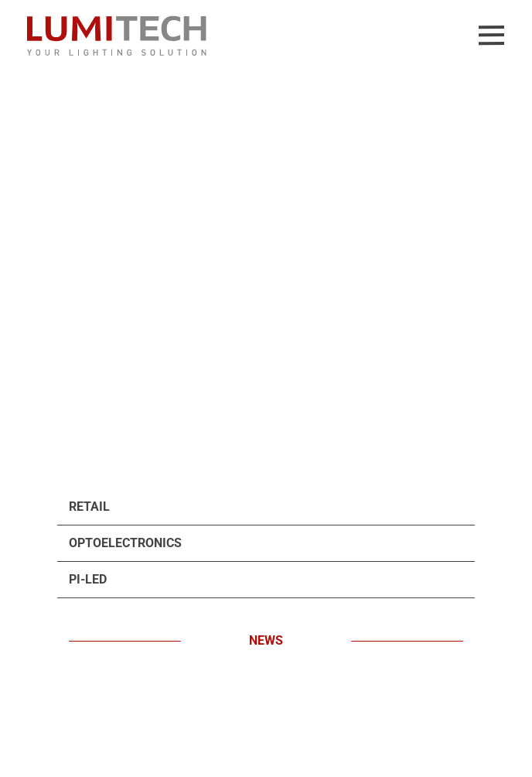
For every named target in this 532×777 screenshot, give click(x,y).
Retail (89, 507)
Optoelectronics (125, 543)
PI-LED (88, 579)
